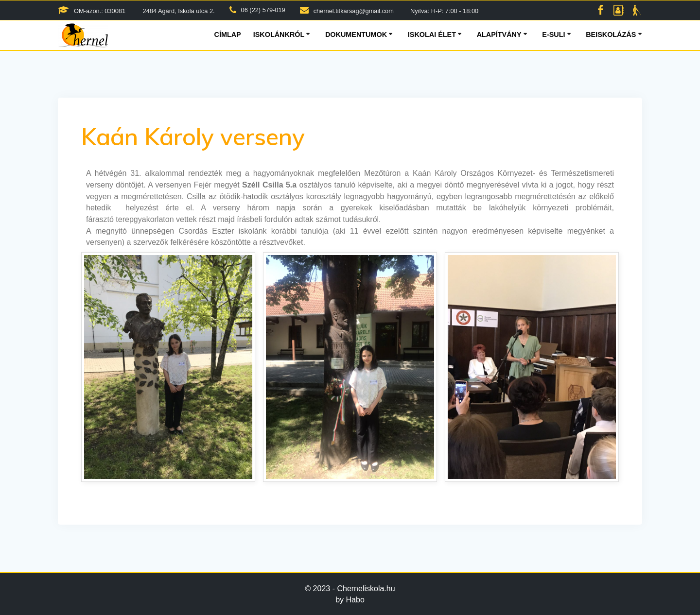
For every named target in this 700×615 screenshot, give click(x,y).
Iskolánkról (279, 34)
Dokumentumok (356, 34)
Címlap (228, 34)
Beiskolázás (611, 34)
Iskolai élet (432, 34)
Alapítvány (499, 34)
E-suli (553, 34)
